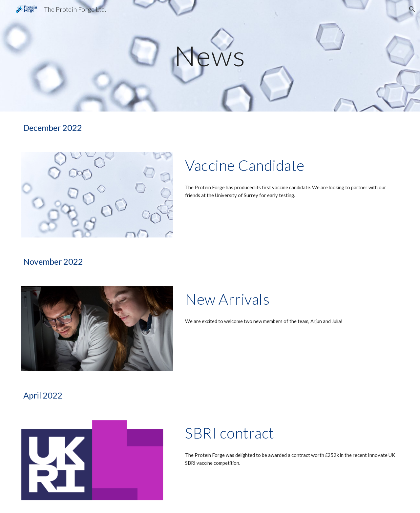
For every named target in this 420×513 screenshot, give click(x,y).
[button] (412, 9)
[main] (210, 56)
